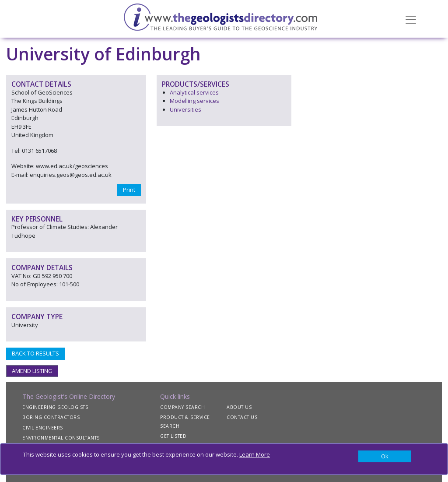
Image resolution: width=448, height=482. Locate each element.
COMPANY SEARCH (182, 407)
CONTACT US (242, 417)
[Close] (385, 457)
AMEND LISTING (32, 371)
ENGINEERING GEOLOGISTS (55, 407)
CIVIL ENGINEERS (43, 428)
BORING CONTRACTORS (51, 417)
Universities (185, 109)
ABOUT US (239, 407)
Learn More (255, 454)
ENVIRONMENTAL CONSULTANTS (61, 438)
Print (129, 190)
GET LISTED (173, 436)
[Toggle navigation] (411, 19)
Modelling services (194, 101)
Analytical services (194, 92)
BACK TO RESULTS (35, 353)
